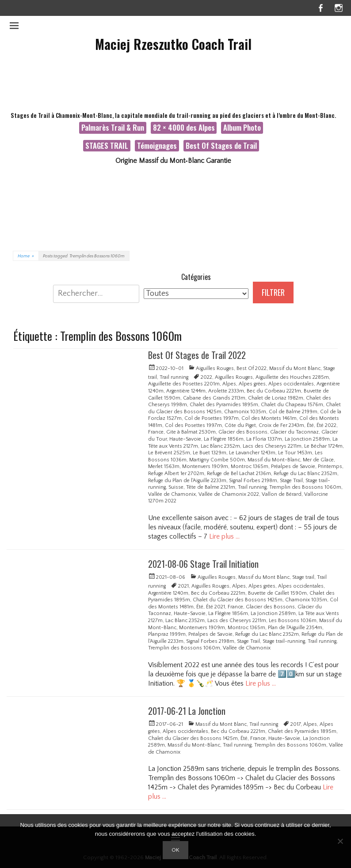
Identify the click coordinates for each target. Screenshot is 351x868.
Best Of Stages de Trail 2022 (197, 355)
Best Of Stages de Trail (221, 145)
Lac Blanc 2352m (220, 446)
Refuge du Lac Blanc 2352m (305, 474)
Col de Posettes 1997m (212, 418)
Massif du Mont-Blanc (274, 460)
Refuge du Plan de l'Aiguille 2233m (187, 481)
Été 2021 (216, 607)
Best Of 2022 (252, 368)
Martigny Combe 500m (217, 460)
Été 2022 (326, 425)
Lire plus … (224, 536)
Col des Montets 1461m (269, 418)
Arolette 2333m (226, 391)
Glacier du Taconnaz (294, 432)
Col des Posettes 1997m (193, 425)
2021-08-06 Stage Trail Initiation (203, 564)
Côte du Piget (240, 425)
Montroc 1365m (250, 466)
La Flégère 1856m (224, 439)
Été (310, 425)
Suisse (176, 487)
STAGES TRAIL (107, 145)
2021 (183, 586)
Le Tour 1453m (295, 453)
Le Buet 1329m (210, 453)
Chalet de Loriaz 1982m (276, 398)
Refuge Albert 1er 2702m (176, 474)
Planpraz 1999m (167, 634)
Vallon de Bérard (282, 494)
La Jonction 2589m (307, 439)
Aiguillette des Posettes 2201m (184, 384)
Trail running (174, 377)
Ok (175, 850)
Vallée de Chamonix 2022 (229, 494)
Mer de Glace (318, 460)
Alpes (229, 384)
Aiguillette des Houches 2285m (292, 377)
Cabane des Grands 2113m (214, 398)
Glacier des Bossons (243, 432)
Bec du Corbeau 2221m (274, 391)
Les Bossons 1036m (293, 621)
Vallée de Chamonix (172, 494)
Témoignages (157, 145)
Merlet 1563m (164, 466)
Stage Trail (291, 481)
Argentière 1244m (186, 391)
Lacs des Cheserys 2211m (272, 446)
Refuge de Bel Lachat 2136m (239, 474)
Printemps (330, 466)
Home (26, 256)
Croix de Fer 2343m (281, 425)
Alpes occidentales (291, 384)
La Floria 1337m (264, 439)
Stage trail (303, 577)
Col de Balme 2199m (293, 412)
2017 (296, 724)
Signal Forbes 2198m (253, 481)
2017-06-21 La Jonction (187, 711)
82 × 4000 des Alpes (184, 127)
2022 (206, 377)
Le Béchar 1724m (323, 446)
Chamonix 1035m (245, 412)
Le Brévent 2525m (169, 453)
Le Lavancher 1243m (252, 453)
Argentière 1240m (168, 593)
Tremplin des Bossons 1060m (305, 487)
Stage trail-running (284, 641)
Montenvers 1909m (205, 466)
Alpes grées (252, 384)
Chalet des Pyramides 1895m (224, 405)
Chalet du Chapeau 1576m (292, 405)
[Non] (340, 841)
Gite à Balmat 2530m (191, 432)
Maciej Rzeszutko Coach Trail (173, 44)
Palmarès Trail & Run (113, 127)
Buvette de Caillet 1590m (277, 593)
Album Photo (242, 127)
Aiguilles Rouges (215, 368)
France (156, 432)
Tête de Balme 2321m (211, 487)
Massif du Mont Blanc (295, 368)
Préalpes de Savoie (293, 466)
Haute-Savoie (185, 439)
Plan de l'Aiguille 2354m (295, 628)
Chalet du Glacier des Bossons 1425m (238, 600)
